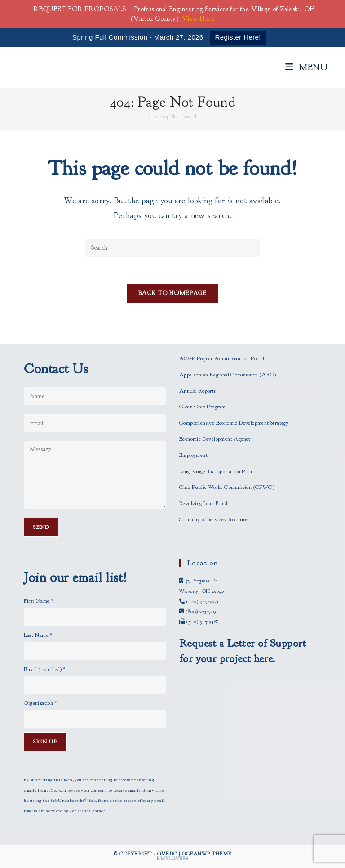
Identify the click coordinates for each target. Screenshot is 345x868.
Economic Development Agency (215, 439)
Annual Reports (198, 391)
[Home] (150, 116)
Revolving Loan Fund (203, 503)
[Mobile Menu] (307, 67)
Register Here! (238, 37)
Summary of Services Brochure (213, 519)
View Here (198, 19)
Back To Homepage (172, 293)
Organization (40, 703)
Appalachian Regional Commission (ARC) (228, 375)
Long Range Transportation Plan (216, 471)
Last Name (38, 635)
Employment (193, 455)
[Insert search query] (172, 248)
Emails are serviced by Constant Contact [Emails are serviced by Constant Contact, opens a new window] (64, 811)
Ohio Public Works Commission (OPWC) (227, 487)
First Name (38, 601)
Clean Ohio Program (202, 407)
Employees (172, 859)
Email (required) (44, 669)
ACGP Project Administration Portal (222, 358)
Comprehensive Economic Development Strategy (234, 423)
